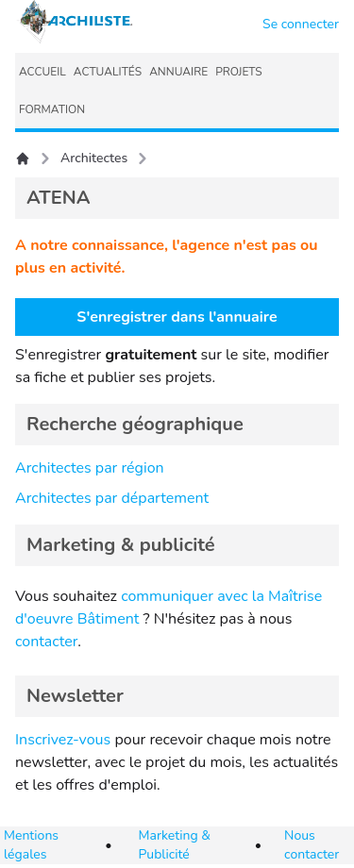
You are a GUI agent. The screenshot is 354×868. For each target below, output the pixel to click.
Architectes (94, 158)
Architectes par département (112, 498)
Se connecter (301, 24)
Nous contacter (312, 845)
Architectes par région (90, 468)
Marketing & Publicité (175, 845)
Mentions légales (31, 845)
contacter (46, 642)
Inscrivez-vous (63, 740)
